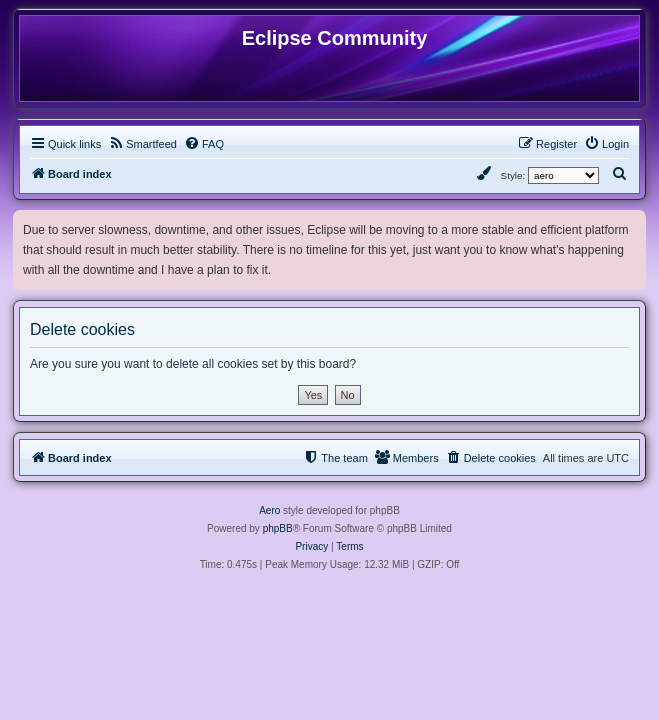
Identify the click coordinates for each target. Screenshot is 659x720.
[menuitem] (142, 144)
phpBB (278, 528)
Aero (269, 510)
